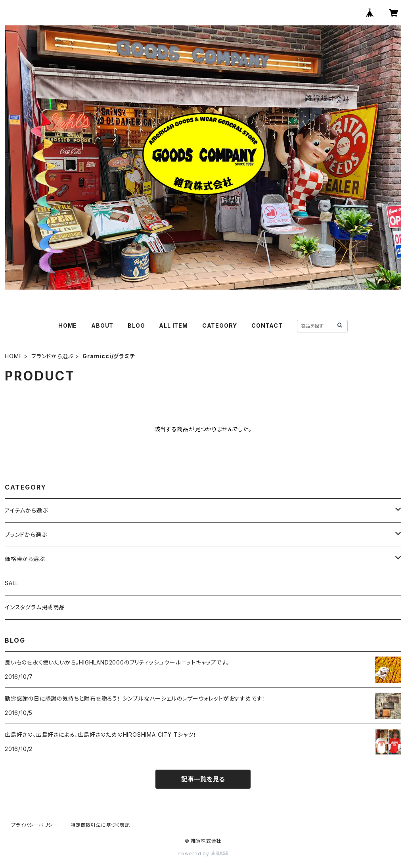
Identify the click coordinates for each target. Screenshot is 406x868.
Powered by (203, 854)
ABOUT (102, 325)
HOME (68, 325)
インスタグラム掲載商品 (35, 607)
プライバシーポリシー (34, 825)
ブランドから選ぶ (52, 356)
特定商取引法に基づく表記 (100, 825)
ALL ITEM (173, 325)
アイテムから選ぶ (26, 510)
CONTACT (267, 325)
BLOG (136, 325)
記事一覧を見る (203, 779)
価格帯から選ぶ (25, 559)
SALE (12, 583)
